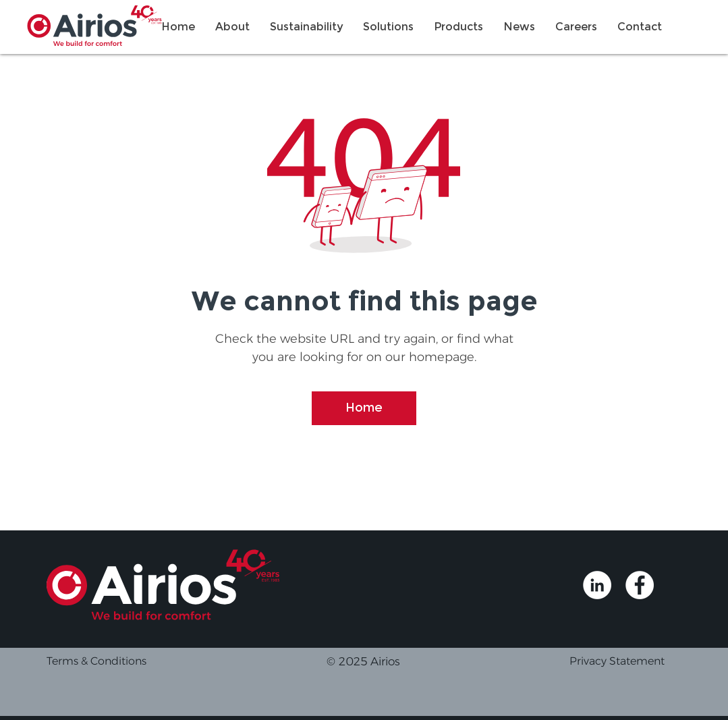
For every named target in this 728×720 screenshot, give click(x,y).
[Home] (364, 408)
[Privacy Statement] (632, 661)
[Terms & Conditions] (133, 661)
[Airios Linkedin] (597, 585)
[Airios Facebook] (640, 585)
